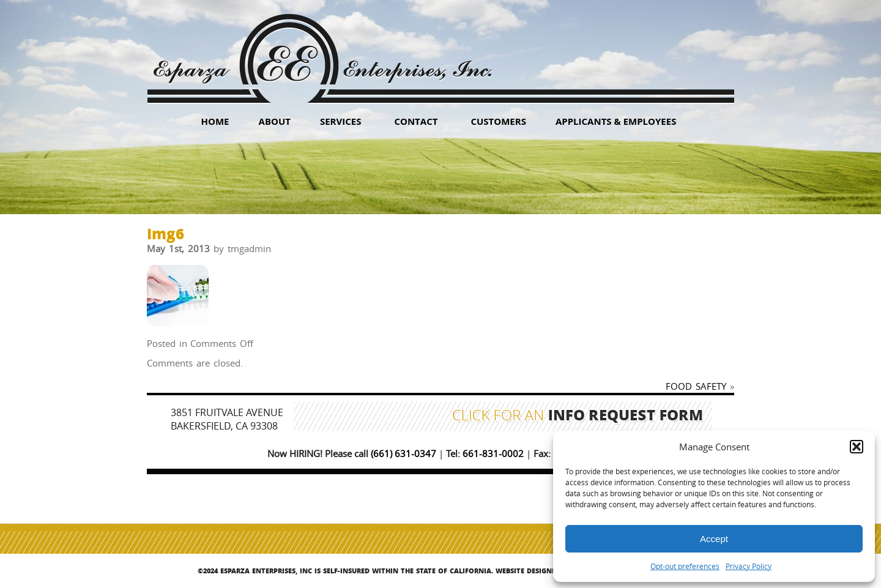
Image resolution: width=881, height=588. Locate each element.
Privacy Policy (749, 566)
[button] (857, 447)
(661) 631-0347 (403, 453)
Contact (416, 121)
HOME (215, 121)
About (275, 121)
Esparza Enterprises (322, 49)
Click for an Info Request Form (578, 417)
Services (341, 121)
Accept (714, 539)
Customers (498, 121)
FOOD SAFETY (696, 386)
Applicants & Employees (616, 121)
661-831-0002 (493, 453)
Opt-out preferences (685, 566)
